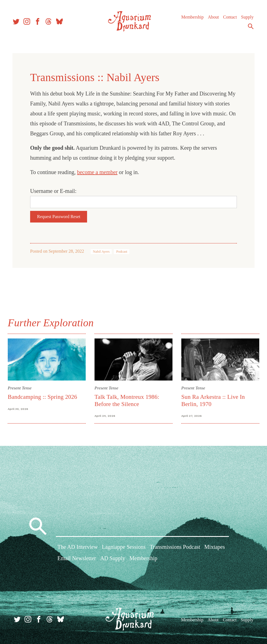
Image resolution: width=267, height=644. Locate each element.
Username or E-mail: (53, 191)
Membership (191, 19)
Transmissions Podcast (175, 548)
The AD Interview (78, 548)
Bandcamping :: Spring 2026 (44, 397)
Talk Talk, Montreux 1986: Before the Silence (127, 400)
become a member (97, 172)
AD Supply (113, 559)
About (212, 19)
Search (249, 29)
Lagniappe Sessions (124, 548)
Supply (246, 19)
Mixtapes (214, 548)
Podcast (122, 252)
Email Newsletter (77, 559)
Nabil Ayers (101, 252)
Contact (229, 19)
